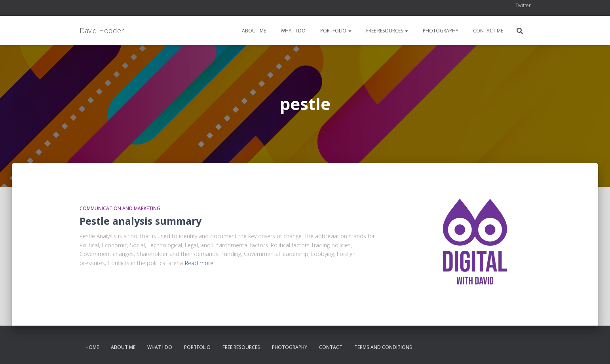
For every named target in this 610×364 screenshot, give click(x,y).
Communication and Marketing (120, 208)
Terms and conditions (383, 347)
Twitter (523, 5)
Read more (199, 263)
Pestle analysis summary (141, 221)
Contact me (487, 31)
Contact (331, 347)
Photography (440, 31)
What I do (293, 31)
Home (92, 347)
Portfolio (335, 31)
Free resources (387, 31)
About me (253, 31)
